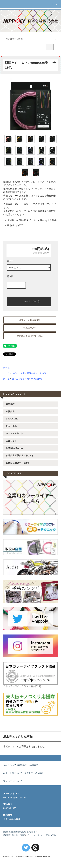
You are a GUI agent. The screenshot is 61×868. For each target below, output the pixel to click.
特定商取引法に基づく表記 (30, 336)
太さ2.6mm (37, 379)
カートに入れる (29, 301)
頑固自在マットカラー (38, 373)
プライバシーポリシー (35, 835)
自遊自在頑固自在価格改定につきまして (19, 832)
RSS (48, 835)
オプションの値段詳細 (30, 320)
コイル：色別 (18, 373)
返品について (30, 328)
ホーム (6, 368)
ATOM (54, 835)
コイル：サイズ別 (20, 379)
